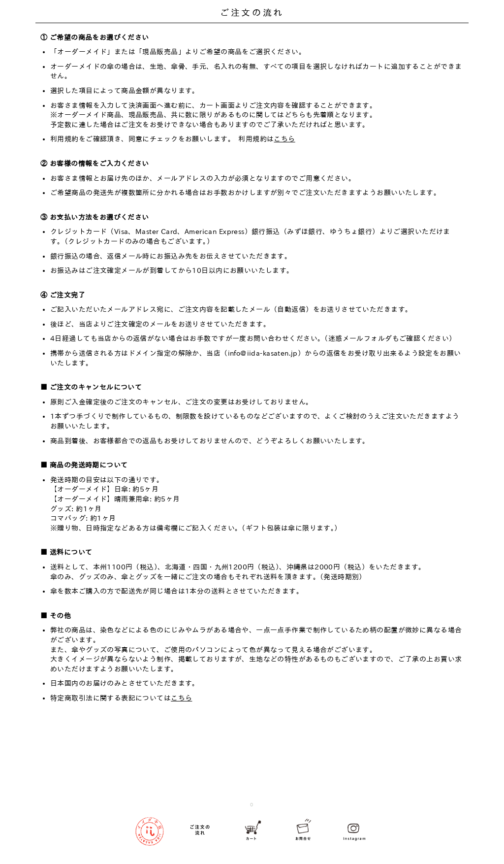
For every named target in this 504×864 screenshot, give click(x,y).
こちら (284, 139)
